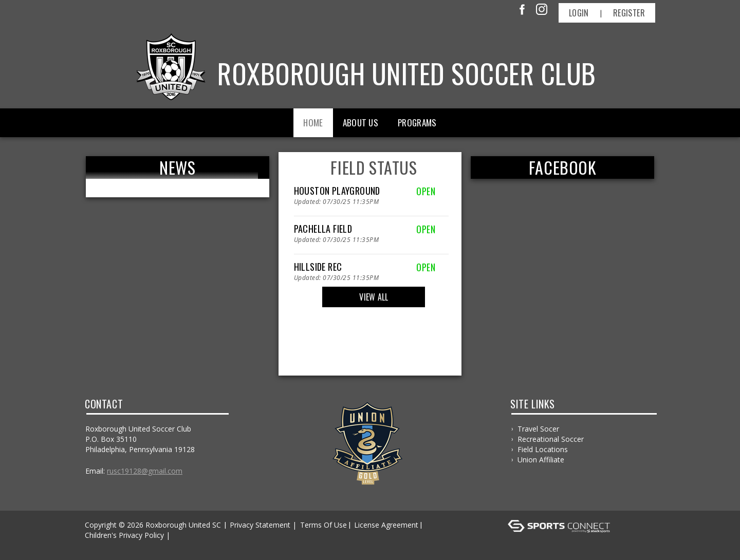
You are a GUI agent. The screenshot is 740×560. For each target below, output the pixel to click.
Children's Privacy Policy (124, 535)
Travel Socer (538, 429)
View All (374, 297)
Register (629, 13)
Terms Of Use (323, 525)
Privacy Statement (260, 525)
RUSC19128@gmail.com (145, 471)
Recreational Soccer (551, 439)
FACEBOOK (563, 167)
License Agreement (386, 525)
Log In (98, 545)
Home (313, 123)
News (177, 167)
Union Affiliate (541, 460)
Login (579, 13)
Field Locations (543, 449)
